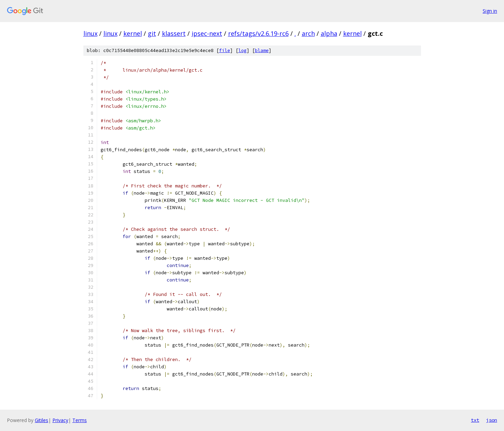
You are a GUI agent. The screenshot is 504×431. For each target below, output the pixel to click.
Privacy (60, 420)
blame (262, 50)
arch (308, 33)
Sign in (490, 11)
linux (90, 33)
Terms (80, 420)
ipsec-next (207, 33)
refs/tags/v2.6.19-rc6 (258, 33)
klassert (174, 33)
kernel (133, 33)
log (243, 50)
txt (475, 420)
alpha (329, 33)
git (152, 33)
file (225, 50)
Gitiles (42, 420)
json (492, 420)
